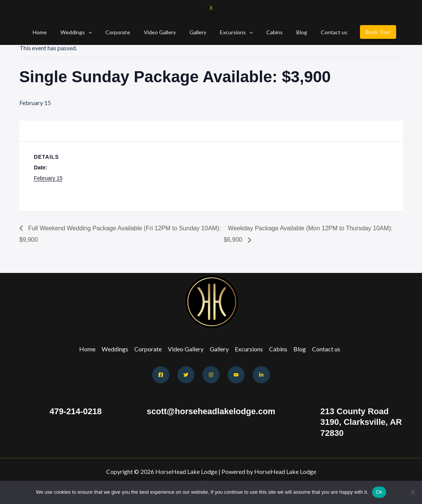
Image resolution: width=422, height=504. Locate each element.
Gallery (198, 32)
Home (52, 32)
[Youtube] (236, 375)
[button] (97, 32)
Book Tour (364, 32)
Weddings (85, 32)
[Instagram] (211, 375)
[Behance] (261, 375)
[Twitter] (186, 375)
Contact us (322, 32)
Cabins (268, 32)
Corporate (124, 32)
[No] (412, 492)
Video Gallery (163, 32)
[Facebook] (161, 375)
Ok (379, 492)
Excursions (233, 32)
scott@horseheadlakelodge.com (211, 411)
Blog (293, 32)
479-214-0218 (76, 411)
